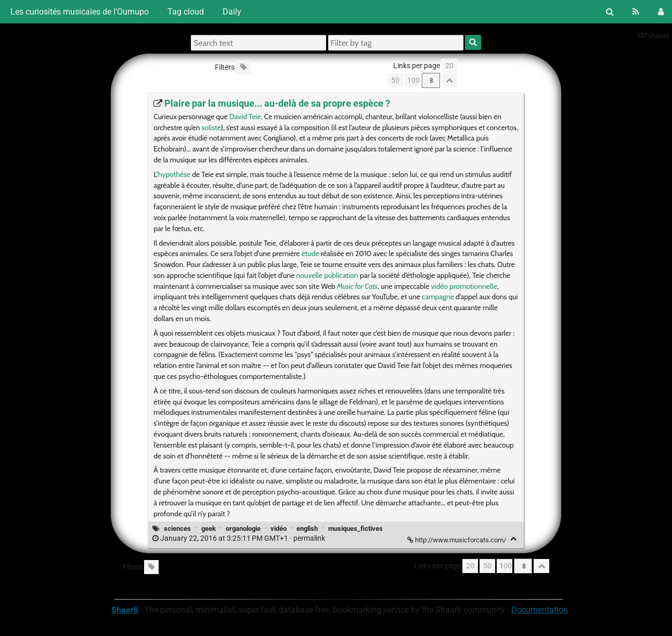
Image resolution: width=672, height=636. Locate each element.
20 (449, 66)
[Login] (661, 12)
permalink (240, 538)
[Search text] (259, 43)
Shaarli (125, 610)
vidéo (279, 529)
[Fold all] (449, 80)
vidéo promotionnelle (464, 286)
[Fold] (514, 539)
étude (311, 253)
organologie (243, 529)
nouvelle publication (327, 275)
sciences (177, 529)
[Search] (610, 12)
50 (395, 80)
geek (209, 529)
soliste (211, 128)
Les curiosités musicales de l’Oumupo (79, 12)
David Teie (245, 117)
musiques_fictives (356, 529)
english (307, 529)
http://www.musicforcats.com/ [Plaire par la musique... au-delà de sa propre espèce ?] (457, 540)
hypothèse (174, 174)
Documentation (540, 610)
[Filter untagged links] (243, 67)
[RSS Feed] (636, 12)
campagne (438, 297)
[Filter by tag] (396, 43)
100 (413, 80)
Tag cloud (186, 12)
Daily (232, 12)
